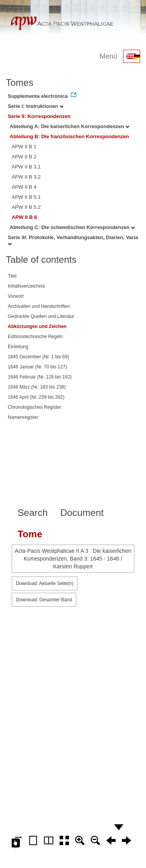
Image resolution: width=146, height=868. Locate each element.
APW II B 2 (24, 157)
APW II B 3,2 (26, 177)
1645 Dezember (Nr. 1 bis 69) (38, 357)
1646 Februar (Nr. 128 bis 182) (40, 377)
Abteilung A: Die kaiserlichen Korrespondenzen (69, 126)
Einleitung (18, 347)
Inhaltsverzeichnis (26, 286)
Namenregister (23, 417)
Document (82, 513)
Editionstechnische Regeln (35, 337)
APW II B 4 (24, 187)
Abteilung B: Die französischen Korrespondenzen (69, 136)
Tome (30, 534)
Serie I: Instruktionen (36, 106)
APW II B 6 (24, 217)
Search (33, 513)
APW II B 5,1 (26, 197)
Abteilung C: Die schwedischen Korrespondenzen (72, 227)
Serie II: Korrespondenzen (39, 116)
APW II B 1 (24, 147)
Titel (12, 276)
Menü (108, 56)
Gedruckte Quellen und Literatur (41, 316)
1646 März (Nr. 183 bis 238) (37, 387)
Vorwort (16, 296)
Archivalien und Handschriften (39, 306)
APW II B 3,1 (26, 167)
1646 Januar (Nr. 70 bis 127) (37, 367)
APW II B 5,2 (26, 207)
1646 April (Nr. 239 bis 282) (36, 397)
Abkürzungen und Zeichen (37, 326)
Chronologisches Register (34, 407)
